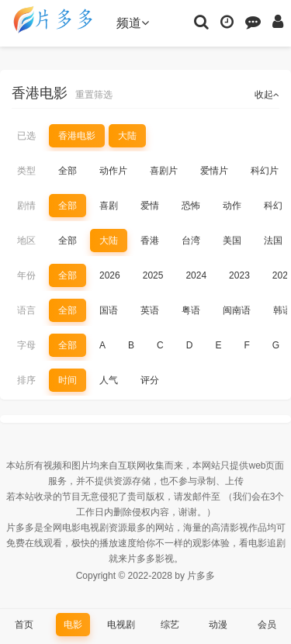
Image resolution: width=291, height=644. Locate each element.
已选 (26, 136)
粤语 (191, 310)
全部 (68, 171)
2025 (153, 275)
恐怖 (191, 206)
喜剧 (109, 206)
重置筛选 (94, 95)
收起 (267, 95)
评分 (150, 380)
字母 (26, 345)
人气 (109, 380)
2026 (110, 275)
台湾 (191, 241)
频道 (133, 23)
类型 (26, 171)
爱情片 (214, 171)
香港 (150, 241)
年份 (26, 275)
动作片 (113, 171)
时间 (68, 380)
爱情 (150, 206)
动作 (232, 206)
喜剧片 (164, 171)
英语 (150, 310)
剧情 (26, 206)
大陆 (127, 136)
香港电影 (77, 136)
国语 (109, 310)
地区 (26, 241)
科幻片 (265, 171)
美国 (232, 241)
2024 (196, 275)
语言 (26, 310)
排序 (26, 380)
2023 (239, 275)
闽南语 (237, 310)
